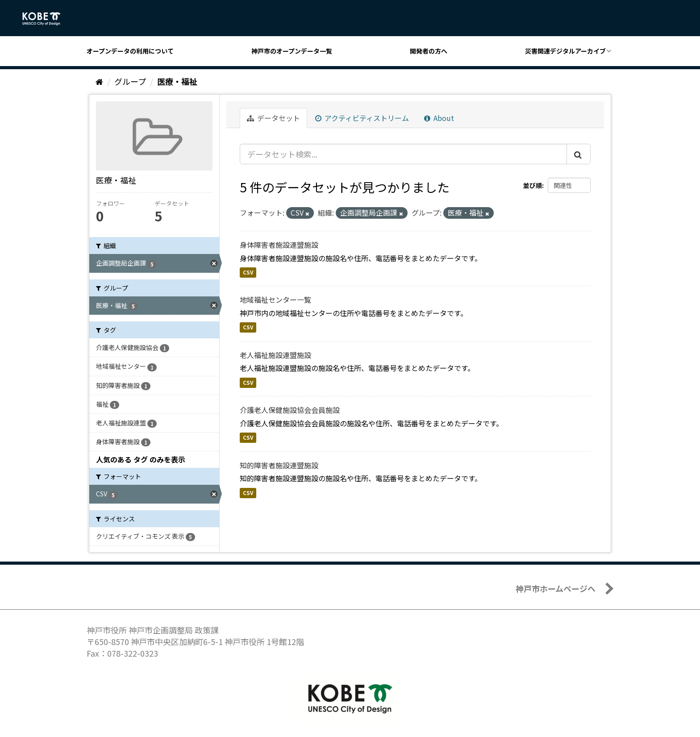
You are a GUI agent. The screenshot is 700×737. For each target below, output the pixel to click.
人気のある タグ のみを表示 (141, 459)
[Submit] (579, 154)
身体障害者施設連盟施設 (279, 245)
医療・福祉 (177, 81)
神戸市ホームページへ (556, 588)
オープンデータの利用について (130, 51)
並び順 (533, 185)
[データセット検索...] (403, 154)
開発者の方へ (429, 51)
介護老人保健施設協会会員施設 (290, 410)
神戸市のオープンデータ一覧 (292, 51)
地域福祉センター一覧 (275, 300)
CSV (248, 272)
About (439, 118)
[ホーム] (99, 81)
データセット (273, 118)
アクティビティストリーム (362, 118)
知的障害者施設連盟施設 (279, 465)
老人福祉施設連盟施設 (275, 355)
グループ (130, 81)
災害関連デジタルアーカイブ (565, 51)
